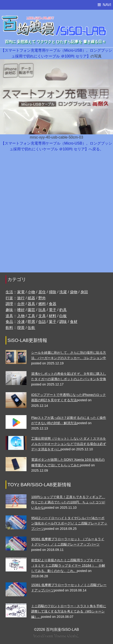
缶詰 (42, 322)
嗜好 (21, 310)
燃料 (42, 304)
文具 (42, 316)
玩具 (42, 310)
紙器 (31, 298)
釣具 (63, 310)
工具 (31, 316)
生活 (9, 292)
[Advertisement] (56, 215)
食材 (74, 322)
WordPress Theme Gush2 (56, 636)
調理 (9, 304)
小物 (31, 292)
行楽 (9, 298)
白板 (63, 316)
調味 (63, 322)
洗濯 (63, 292)
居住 (42, 292)
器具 (31, 304)
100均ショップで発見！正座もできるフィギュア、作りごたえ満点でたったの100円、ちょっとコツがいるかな (68, 502)
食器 (53, 304)
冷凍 (21, 322)
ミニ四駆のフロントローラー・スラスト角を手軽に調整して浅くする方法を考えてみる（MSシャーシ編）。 (69, 611)
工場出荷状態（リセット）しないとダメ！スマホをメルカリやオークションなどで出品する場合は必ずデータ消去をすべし (69, 444)
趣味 (9, 310)
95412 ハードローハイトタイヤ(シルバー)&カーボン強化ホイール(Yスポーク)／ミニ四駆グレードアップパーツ (69, 523)
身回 (84, 292)
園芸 (31, 310)
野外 (42, 298)
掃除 (53, 292)
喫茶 (21, 328)
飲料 (9, 328)
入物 (21, 316)
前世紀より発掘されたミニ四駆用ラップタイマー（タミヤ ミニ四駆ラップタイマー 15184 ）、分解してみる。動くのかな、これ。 (68, 565)
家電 (21, 292)
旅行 (21, 298)
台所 (21, 304)
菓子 (53, 322)
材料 (53, 316)
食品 (9, 322)
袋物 (74, 292)
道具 (9, 316)
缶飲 (31, 328)
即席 (31, 322)
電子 (53, 310)
